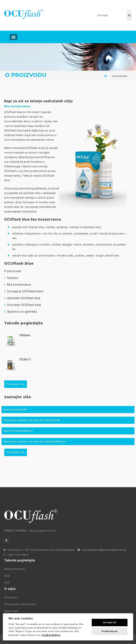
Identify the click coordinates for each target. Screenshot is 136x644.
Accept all (110, 622)
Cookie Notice (51, 635)
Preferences (110, 631)
